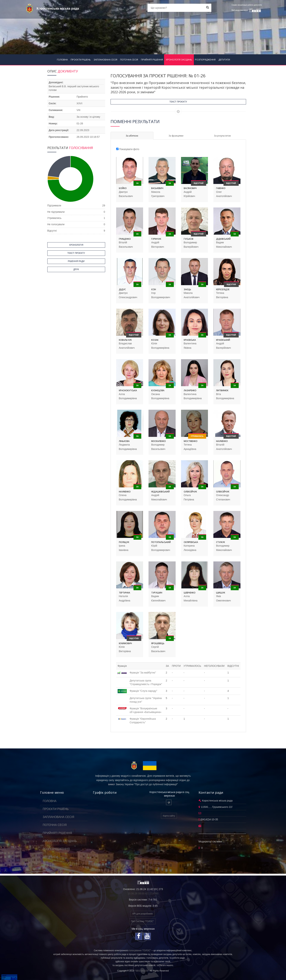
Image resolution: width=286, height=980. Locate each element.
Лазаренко (190, 390)
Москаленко (159, 441)
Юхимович (125, 643)
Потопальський (161, 542)
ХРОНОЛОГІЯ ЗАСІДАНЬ (179, 60)
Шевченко (190, 593)
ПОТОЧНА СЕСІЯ (129, 60)
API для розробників (142, 914)
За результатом (222, 136)
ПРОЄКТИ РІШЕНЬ (81, 60)
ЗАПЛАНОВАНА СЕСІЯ (105, 60)
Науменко (222, 441)
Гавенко (221, 188)
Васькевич (157, 188)
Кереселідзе (223, 289)
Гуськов (189, 239)
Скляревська (191, 542)
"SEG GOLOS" (142, 971)
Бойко (123, 188)
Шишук (221, 593)
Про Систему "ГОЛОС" (143, 921)
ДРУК (76, 269)
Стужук (221, 542)
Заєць (187, 289)
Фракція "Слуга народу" (144, 691)
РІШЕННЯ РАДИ (76, 261)
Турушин (157, 593)
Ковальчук (125, 340)
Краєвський (223, 340)
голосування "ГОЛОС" (140, 950)
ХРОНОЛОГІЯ (76, 245)
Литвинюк (222, 390)
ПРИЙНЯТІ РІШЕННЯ (152, 60)
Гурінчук (156, 239)
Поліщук (124, 542)
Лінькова (124, 441)
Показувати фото (129, 149)
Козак (155, 340)
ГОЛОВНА (62, 60)
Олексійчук (190, 492)
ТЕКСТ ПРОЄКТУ (178, 102)
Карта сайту (169, 816)
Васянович (190, 188)
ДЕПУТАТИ (224, 60)
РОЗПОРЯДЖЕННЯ (205, 60)
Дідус (122, 289)
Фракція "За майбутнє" (143, 673)
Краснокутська (128, 390)
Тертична (124, 593)
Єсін (154, 289)
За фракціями (176, 136)
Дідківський (223, 239)
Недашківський (160, 492)
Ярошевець (158, 643)
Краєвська (190, 340)
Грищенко (125, 239)
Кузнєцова (158, 390)
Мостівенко (191, 441)
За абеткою (132, 136)
